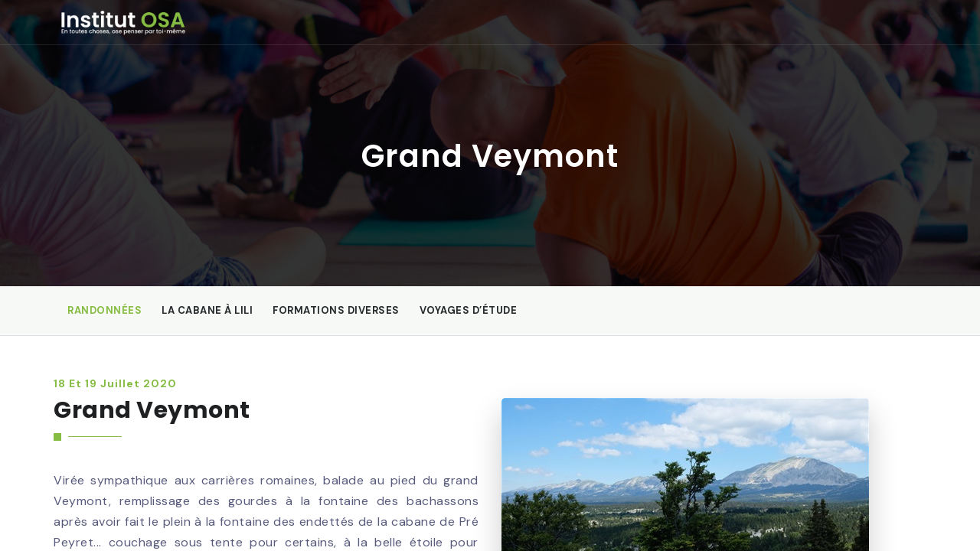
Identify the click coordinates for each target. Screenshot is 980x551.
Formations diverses (336, 310)
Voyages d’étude (469, 310)
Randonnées (105, 310)
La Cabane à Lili (207, 310)
